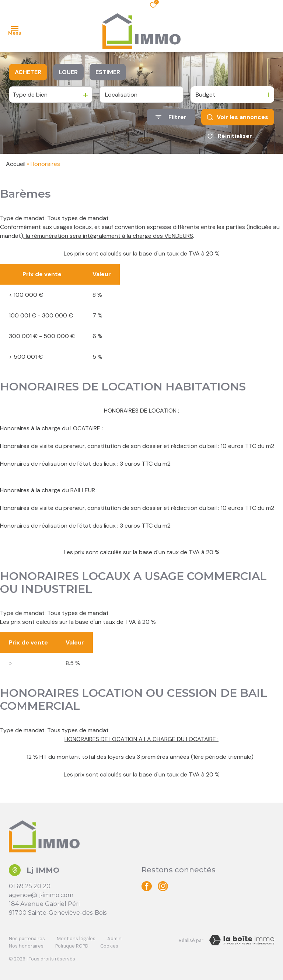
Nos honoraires (26, 946)
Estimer (108, 72)
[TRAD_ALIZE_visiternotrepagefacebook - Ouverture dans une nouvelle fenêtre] (147, 886)
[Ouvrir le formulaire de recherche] (171, 117)
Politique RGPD (72, 946)
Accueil (16, 164)
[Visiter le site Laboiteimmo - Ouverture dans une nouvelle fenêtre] (242, 940)
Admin (114, 939)
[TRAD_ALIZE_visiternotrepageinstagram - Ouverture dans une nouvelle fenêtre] (163, 886)
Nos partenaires (27, 939)
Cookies (109, 946)
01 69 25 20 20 (30, 886)
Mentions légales (76, 939)
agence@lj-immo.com (41, 895)
